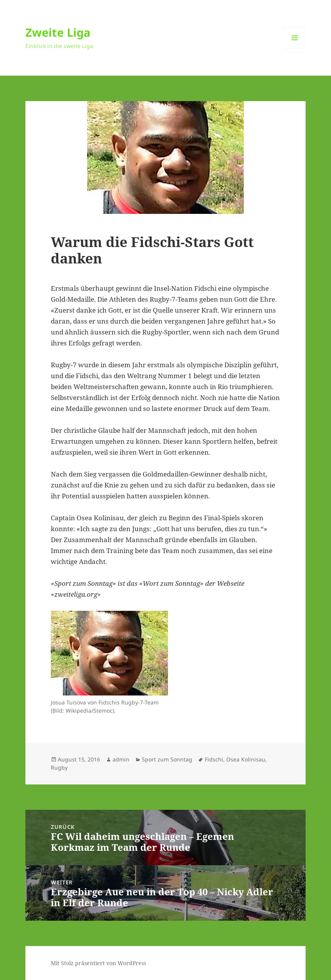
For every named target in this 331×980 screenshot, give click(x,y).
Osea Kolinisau (246, 759)
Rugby (59, 767)
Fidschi (214, 759)
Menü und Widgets (295, 49)
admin (121, 759)
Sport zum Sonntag (167, 759)
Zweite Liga (58, 32)
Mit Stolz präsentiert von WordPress (98, 963)
